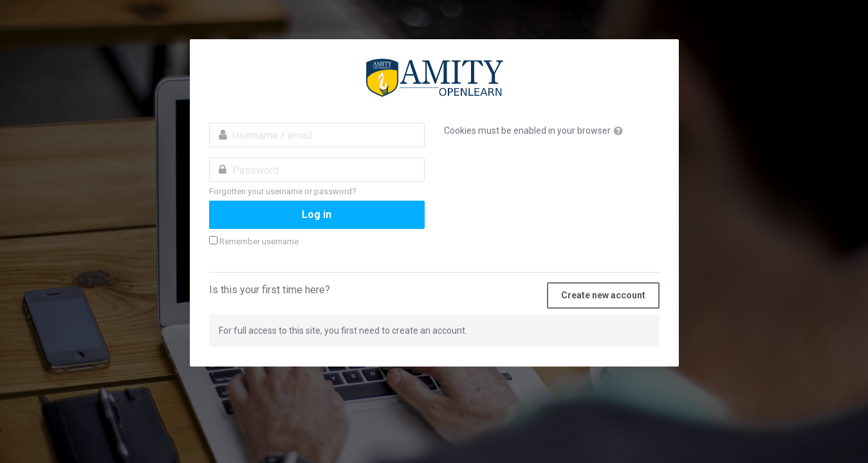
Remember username (259, 241)
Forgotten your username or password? (283, 191)
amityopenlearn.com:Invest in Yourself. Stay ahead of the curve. (434, 78)
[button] (621, 131)
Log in (317, 214)
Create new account (603, 295)
